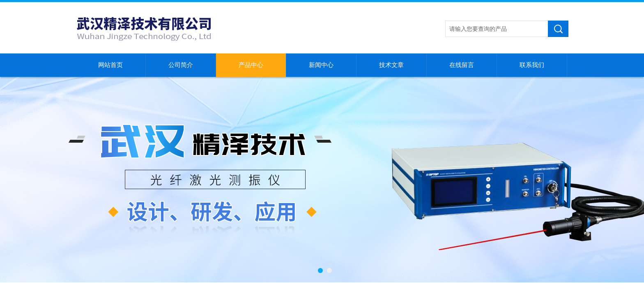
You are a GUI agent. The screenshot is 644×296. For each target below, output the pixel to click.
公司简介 (181, 65)
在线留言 (462, 65)
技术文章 (391, 65)
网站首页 (110, 65)
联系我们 (532, 65)
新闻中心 (321, 65)
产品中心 (251, 65)
